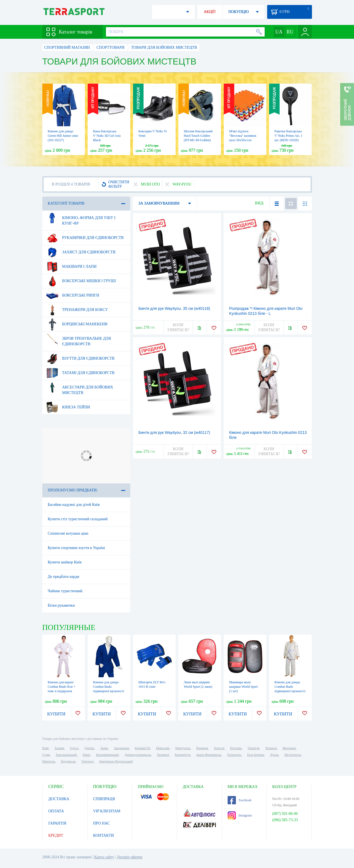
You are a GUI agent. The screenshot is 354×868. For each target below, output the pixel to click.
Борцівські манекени (77, 324)
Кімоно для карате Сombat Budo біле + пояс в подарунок (62, 687)
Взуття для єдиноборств (80, 359)
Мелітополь (293, 755)
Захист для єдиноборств (81, 252)
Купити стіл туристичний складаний (78, 519)
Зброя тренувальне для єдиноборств (79, 339)
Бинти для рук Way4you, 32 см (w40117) (174, 432)
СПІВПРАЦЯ (104, 799)
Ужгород (87, 761)
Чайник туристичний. (66, 591)
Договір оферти (130, 857)
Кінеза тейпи (68, 407)
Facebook (240, 800)
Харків (59, 748)
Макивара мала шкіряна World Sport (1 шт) (244, 687)
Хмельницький (66, 755)
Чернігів (253, 748)
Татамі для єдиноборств (80, 373)
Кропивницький (107, 755)
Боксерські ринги (73, 295)
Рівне (86, 755)
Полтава (236, 748)
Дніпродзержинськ (138, 755)
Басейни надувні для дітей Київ (74, 505)
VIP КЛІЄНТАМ (107, 811)
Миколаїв (163, 748)
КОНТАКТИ (104, 835)
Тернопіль (234, 755)
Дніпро (89, 748)
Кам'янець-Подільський (116, 761)
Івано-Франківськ (209, 755)
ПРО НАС (102, 823)
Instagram (240, 815)
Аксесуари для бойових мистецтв (80, 388)
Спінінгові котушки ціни (68, 533)
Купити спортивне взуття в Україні (76, 548)
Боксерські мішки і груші (81, 281)
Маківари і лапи (71, 267)
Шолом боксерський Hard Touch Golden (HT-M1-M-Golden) (198, 136)
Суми (46, 755)
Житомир (289, 748)
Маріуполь (183, 748)
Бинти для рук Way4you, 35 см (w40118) (174, 308)
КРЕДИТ (56, 835)
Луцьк (274, 755)
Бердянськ (68, 761)
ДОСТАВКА (59, 799)
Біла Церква (256, 755)
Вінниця (202, 748)
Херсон (219, 748)
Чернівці (163, 755)
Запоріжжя (121, 748)
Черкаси (271, 748)
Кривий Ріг (143, 748)
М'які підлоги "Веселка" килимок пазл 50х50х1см (243, 136)
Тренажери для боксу (77, 310)
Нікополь (49, 761)
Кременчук (183, 755)
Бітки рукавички (61, 605)
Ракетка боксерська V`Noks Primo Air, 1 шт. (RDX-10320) (288, 136)
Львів (104, 748)
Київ (45, 748)
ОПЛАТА (56, 811)
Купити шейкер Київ (65, 562)
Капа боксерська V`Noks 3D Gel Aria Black (107, 136)
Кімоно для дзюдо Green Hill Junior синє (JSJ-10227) (63, 136)
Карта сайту (104, 857)
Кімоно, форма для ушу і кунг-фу (81, 218)
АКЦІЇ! (210, 12)
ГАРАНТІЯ (57, 823)
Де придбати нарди (64, 577)
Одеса (74, 748)
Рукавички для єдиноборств (85, 238)
